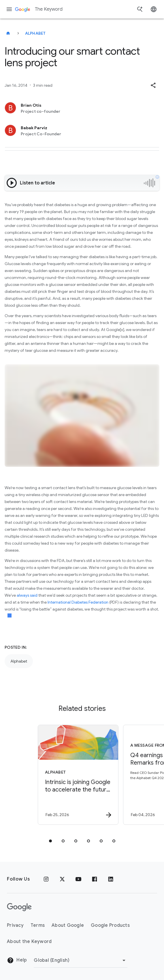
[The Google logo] (19, 907)
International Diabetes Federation (78, 602)
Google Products (110, 925)
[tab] (50, 841)
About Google (68, 925)
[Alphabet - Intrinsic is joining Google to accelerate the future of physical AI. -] (76, 775)
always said (27, 595)
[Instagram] (46, 879)
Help (17, 960)
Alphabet (35, 33)
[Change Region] (81, 960)
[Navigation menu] (9, 9)
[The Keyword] (8, 33)
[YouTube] (78, 879)
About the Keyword (29, 942)
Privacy (15, 925)
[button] (153, 85)
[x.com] (62, 879)
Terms (38, 925)
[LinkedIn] (111, 879)
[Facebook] (95, 879)
